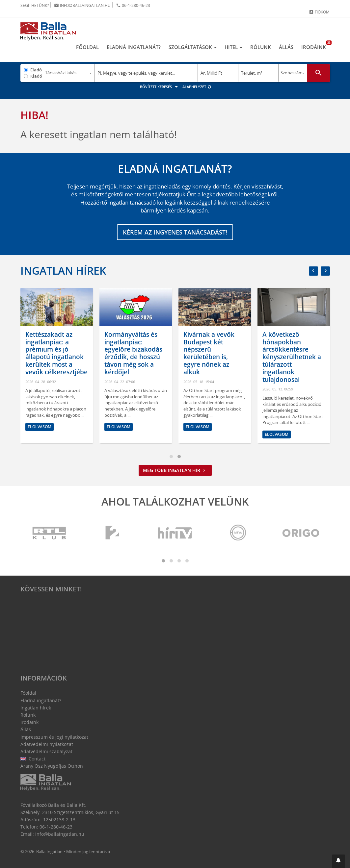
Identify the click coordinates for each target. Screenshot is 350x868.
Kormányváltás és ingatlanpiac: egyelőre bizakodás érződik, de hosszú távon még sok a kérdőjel (138, 353)
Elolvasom (44, 427)
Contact (33, 759)
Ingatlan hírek (63, 271)
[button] (338, 861)
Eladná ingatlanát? (134, 47)
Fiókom (319, 12)
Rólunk (261, 47)
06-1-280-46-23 (133, 5)
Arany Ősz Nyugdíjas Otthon (52, 766)
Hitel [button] (233, 47)
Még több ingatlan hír (175, 470)
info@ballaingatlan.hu (82, 5)
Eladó (36, 70)
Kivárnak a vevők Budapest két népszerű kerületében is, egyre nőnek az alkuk (214, 353)
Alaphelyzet (197, 87)
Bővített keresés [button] (160, 87)
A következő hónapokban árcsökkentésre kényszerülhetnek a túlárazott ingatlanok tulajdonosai (296, 357)
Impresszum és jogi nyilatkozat (54, 737)
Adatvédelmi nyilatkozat (47, 744)
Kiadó (36, 76)
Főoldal (87, 47)
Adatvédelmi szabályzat (46, 751)
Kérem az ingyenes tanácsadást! (175, 232)
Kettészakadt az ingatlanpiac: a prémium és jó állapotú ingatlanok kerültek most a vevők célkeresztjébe (61, 353)
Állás (286, 47)
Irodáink (316, 45)
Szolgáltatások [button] (193, 47)
